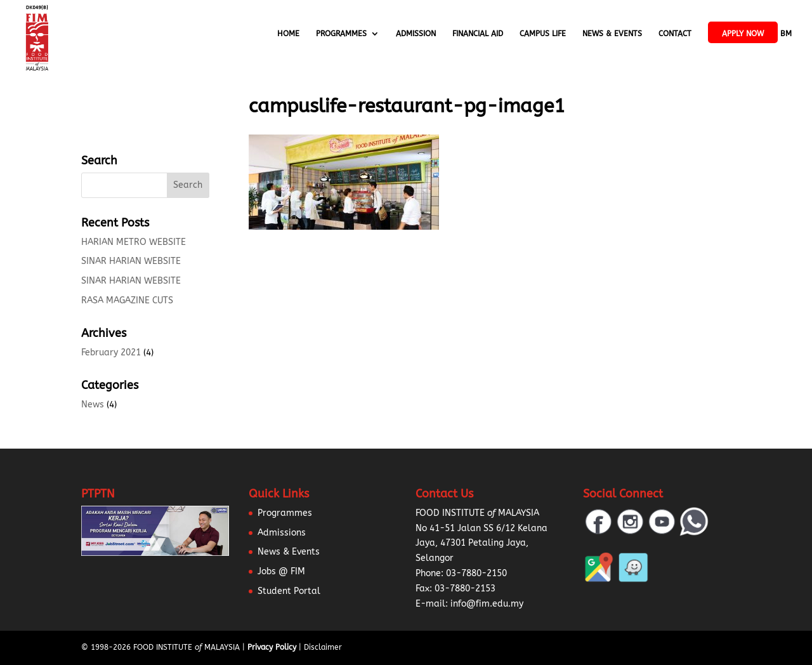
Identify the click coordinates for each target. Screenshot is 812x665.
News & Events (612, 34)
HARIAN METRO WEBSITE (134, 242)
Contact (675, 34)
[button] (25, 640)
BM (786, 34)
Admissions (282, 533)
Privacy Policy (272, 647)
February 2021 (111, 352)
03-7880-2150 (476, 573)
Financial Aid (478, 34)
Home (288, 34)
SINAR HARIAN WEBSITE (131, 261)
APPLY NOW (743, 34)
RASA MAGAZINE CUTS (127, 300)
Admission (416, 34)
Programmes (341, 34)
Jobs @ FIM (281, 571)
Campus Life (543, 34)
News (93, 405)
